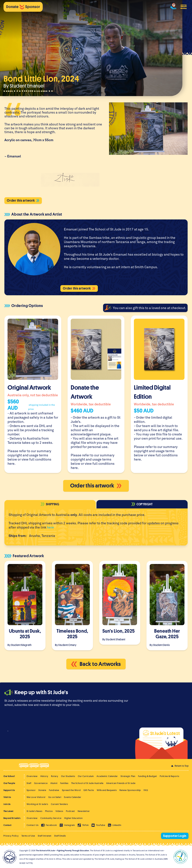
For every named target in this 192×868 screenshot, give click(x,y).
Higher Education (73, 818)
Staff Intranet (45, 836)
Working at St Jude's (37, 804)
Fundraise (54, 790)
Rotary (55, 776)
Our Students (68, 776)
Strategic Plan (128, 776)
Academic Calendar (107, 776)
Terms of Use (28, 836)
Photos (49, 811)
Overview (32, 776)
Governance (41, 783)
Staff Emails (60, 836)
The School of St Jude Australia (87, 783)
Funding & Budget (148, 776)
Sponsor (31, 790)
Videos (59, 811)
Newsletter (84, 811)
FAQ (146, 790)
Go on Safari (55, 797)
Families (64, 783)
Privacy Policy (11, 836)
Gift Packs (89, 790)
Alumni (54, 783)
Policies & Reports (170, 776)
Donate (42, 790)
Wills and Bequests (107, 790)
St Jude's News (34, 811)
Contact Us (33, 825)
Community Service (51, 818)
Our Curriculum (86, 776)
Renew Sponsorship (130, 790)
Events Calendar (73, 797)
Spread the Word (71, 790)
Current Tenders (59, 804)
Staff (29, 783)
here (11, 463)
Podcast (70, 811)
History (44, 776)
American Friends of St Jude (121, 783)
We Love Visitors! (36, 797)
